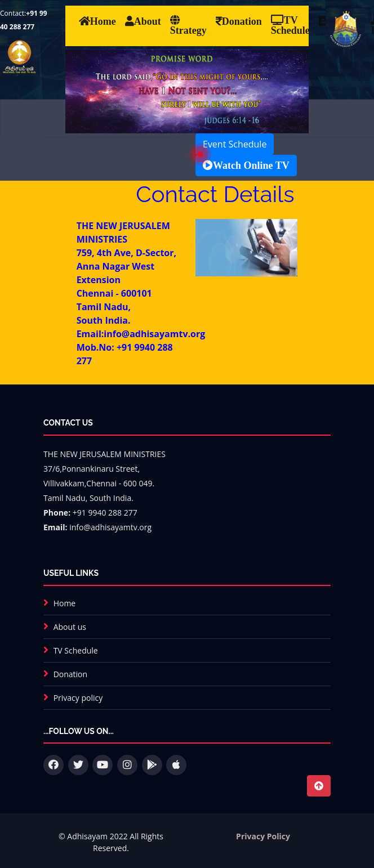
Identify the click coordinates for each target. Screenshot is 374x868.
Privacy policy (78, 698)
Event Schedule (235, 144)
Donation (70, 674)
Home (65, 603)
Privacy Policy (263, 836)
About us (70, 627)
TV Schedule (76, 650)
